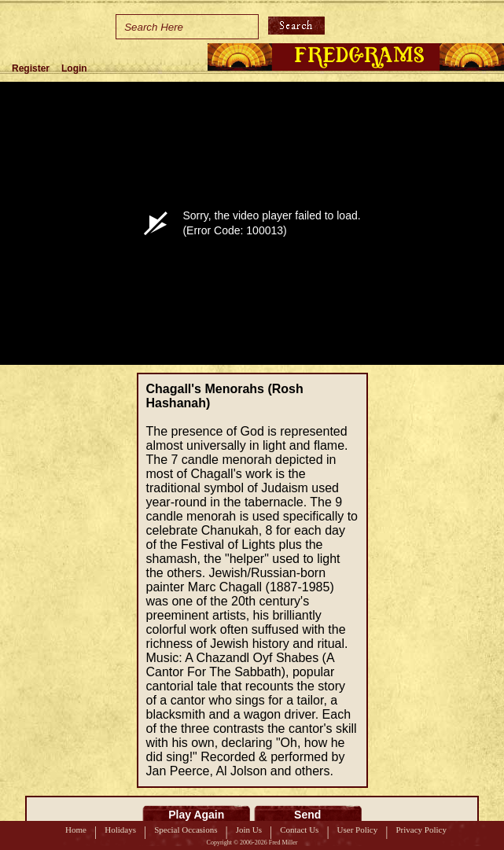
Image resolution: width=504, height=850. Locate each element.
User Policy (358, 830)
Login (74, 68)
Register (31, 68)
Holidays (120, 830)
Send (307, 815)
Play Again (196, 815)
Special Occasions (186, 830)
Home (76, 830)
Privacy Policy (421, 830)
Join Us (249, 830)
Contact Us (299, 830)
